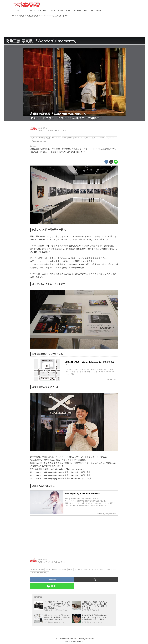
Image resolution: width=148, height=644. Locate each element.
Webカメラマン (60, 130)
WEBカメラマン (45, 130)
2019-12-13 (43, 128)
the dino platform (77, 641)
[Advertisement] (74, 24)
